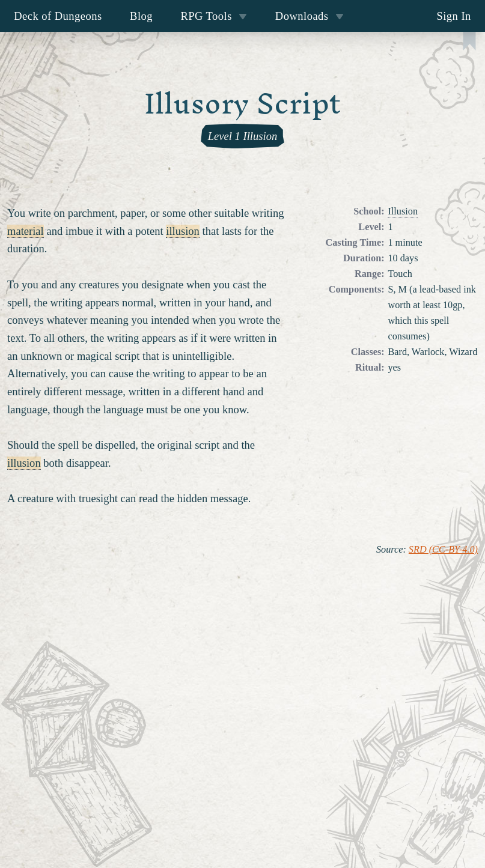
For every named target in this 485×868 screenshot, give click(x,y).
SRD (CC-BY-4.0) (443, 550)
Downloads (310, 16)
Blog (141, 16)
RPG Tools (214, 16)
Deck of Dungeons (58, 16)
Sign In (453, 16)
